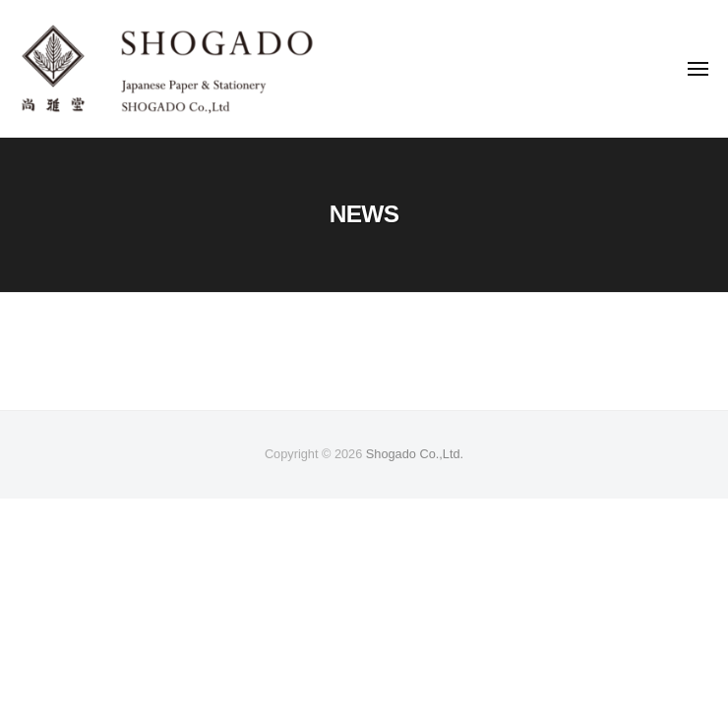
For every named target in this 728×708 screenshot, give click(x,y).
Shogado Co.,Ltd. (415, 454)
